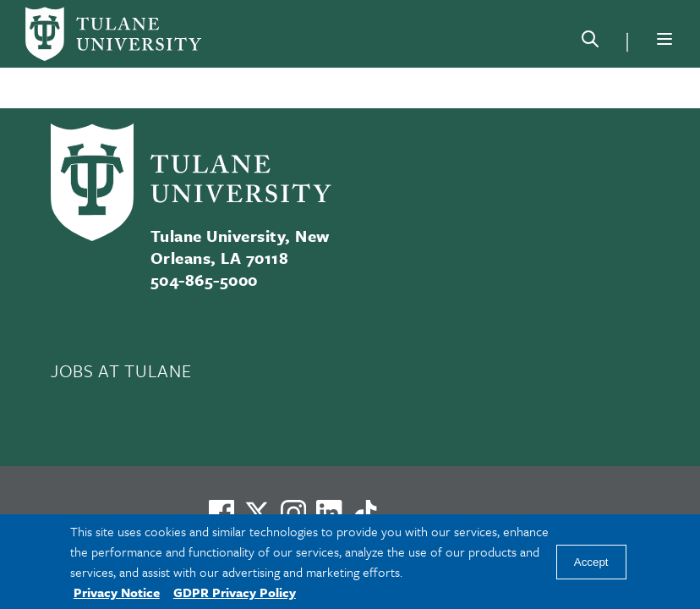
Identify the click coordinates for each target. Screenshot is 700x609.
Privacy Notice (117, 592)
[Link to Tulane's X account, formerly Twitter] (257, 513)
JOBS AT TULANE (121, 370)
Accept (591, 562)
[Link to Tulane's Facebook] (293, 513)
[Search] (590, 42)
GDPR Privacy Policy (235, 592)
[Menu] (664, 39)
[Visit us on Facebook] (221, 513)
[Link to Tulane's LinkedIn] (329, 513)
